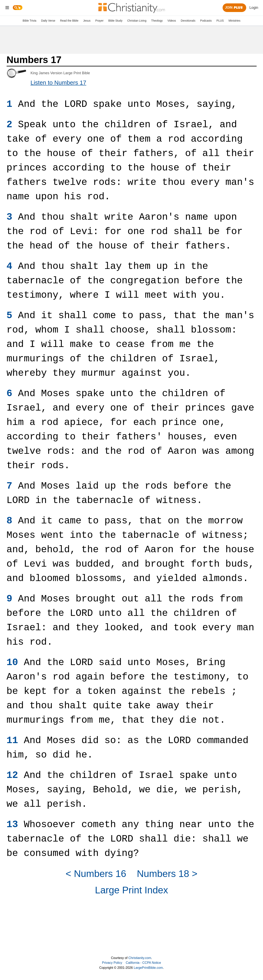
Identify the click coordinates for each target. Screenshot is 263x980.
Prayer (99, 21)
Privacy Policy (112, 963)
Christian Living (137, 21)
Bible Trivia (29, 21)
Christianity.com (140, 958)
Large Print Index (132, 890)
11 (12, 741)
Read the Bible (69, 21)
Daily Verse (48, 21)
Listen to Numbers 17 (58, 83)
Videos (172, 21)
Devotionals (188, 21)
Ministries (234, 21)
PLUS (220, 21)
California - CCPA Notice (143, 963)
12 (12, 775)
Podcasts (206, 21)
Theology (157, 21)
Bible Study (115, 21)
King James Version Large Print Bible (60, 73)
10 (12, 662)
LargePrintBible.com (148, 968)
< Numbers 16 (96, 874)
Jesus (87, 21)
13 (12, 825)
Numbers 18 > (167, 874)
